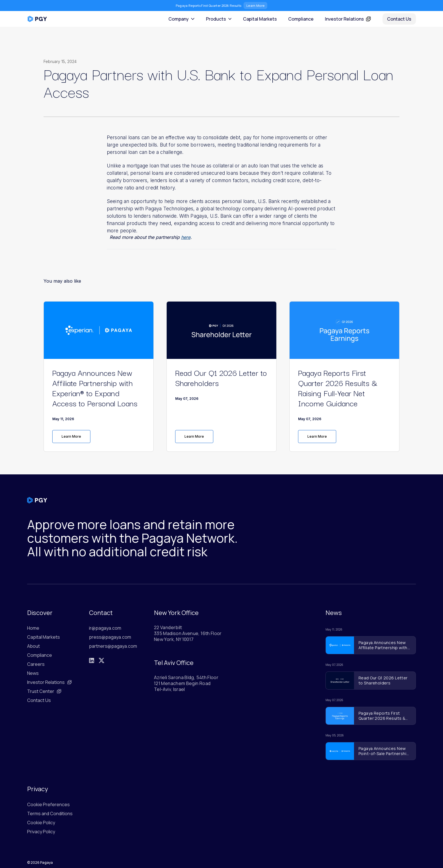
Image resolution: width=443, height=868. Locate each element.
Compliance (301, 19)
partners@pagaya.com (113, 646)
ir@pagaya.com (105, 628)
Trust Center (44, 691)
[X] (101, 660)
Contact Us (399, 19)
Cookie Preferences (48, 804)
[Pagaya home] (37, 19)
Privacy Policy (41, 832)
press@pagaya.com (110, 637)
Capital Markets (260, 19)
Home (33, 628)
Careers (36, 664)
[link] (99, 437)
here (186, 237)
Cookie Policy (41, 823)
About (33, 646)
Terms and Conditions (50, 814)
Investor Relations (50, 682)
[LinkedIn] (92, 660)
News (33, 673)
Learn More (255, 6)
